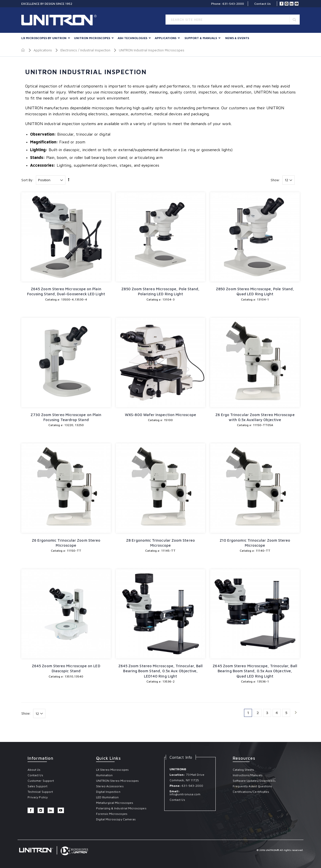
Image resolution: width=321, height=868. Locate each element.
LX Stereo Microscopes (112, 770)
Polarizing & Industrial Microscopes (121, 808)
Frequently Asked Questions (253, 786)
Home (23, 50)
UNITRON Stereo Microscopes (117, 781)
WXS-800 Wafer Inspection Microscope (160, 415)
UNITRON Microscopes (92, 38)
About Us (34, 770)
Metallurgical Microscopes (115, 803)
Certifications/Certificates (251, 792)
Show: (275, 180)
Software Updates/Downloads (254, 781)
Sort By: (27, 180)
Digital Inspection (108, 792)
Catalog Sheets (244, 770)
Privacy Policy (38, 797)
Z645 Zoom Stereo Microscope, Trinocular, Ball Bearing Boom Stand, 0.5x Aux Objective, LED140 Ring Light (160, 671)
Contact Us (262, 4)
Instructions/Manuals (248, 775)
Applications (166, 38)
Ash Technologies (132, 38)
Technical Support (40, 792)
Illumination (104, 775)
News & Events (237, 38)
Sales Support (37, 786)
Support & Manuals (201, 38)
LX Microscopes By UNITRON (44, 38)
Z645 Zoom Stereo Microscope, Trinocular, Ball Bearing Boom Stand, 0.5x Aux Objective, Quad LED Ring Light (255, 671)
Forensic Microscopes (112, 814)
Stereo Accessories (110, 786)
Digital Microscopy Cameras (116, 819)
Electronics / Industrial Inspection (85, 50)
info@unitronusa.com (185, 794)
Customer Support (41, 781)
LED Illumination (107, 797)
